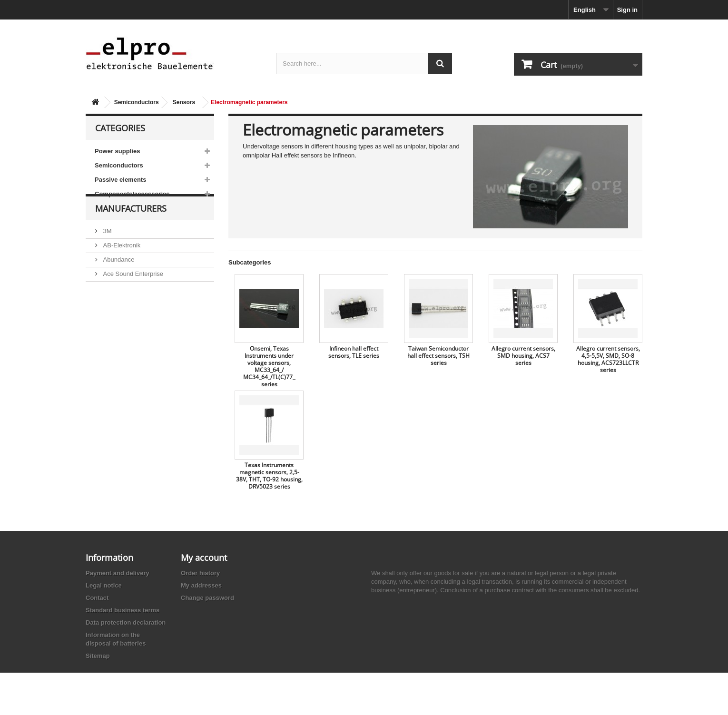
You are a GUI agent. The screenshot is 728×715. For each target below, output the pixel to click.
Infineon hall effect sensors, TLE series (354, 352)
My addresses (201, 585)
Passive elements (120, 180)
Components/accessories (132, 194)
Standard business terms (123, 610)
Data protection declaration (126, 622)
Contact (97, 598)
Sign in (627, 10)
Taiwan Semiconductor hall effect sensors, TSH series (438, 356)
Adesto (112, 319)
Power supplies (117, 151)
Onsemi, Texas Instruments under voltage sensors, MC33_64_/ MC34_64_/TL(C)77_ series (269, 366)
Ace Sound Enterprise (132, 291)
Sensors (184, 102)
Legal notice (104, 585)
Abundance (118, 277)
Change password (207, 598)
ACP (108, 305)
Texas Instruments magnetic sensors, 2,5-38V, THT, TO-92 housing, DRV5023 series (269, 476)
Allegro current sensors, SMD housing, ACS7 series (523, 356)
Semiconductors (137, 102)
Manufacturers (131, 229)
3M (107, 248)
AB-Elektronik (121, 262)
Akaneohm (117, 334)
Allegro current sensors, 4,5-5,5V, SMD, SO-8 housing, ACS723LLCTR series (608, 359)
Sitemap (98, 656)
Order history (200, 573)
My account (204, 558)
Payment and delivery (118, 573)
